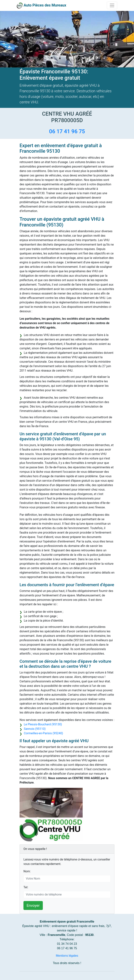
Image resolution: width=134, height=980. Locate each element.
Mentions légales (67, 956)
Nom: (27, 871)
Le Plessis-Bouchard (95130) (43, 724)
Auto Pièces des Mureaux (45, 5)
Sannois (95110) (35, 729)
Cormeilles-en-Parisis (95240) (43, 733)
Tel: (26, 887)
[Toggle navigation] (112, 5)
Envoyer (33, 905)
